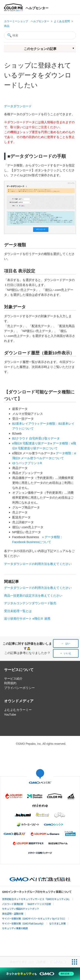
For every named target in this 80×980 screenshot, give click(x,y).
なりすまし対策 (57, 923)
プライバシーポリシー (19, 688)
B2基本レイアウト (25, 424)
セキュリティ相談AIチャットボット (21, 909)
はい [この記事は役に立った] (68, 643)
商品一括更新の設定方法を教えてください (33, 595)
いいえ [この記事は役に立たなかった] (68, 653)
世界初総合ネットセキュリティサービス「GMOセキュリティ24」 (36, 899)
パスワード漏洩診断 (13, 904)
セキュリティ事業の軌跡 (15, 928)
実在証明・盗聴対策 (13, 914)
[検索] (40, 35)
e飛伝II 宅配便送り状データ (31, 443)
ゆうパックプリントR (27, 463)
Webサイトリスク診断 (39, 904)
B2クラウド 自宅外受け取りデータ (36, 438)
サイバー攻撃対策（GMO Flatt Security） (23, 923)
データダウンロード (18, 106)
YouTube (10, 714)
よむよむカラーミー (18, 710)
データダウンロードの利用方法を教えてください (38, 564)
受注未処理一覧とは (18, 611)
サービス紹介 (13, 679)
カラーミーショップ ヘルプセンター (27, 21)
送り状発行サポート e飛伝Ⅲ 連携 (27, 619)
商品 (7, 26)
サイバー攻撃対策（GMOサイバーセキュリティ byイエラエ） (34, 918)
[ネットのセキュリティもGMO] (40, 974)
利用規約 (10, 683)
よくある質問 (62, 21)
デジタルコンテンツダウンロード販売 (30, 603)
